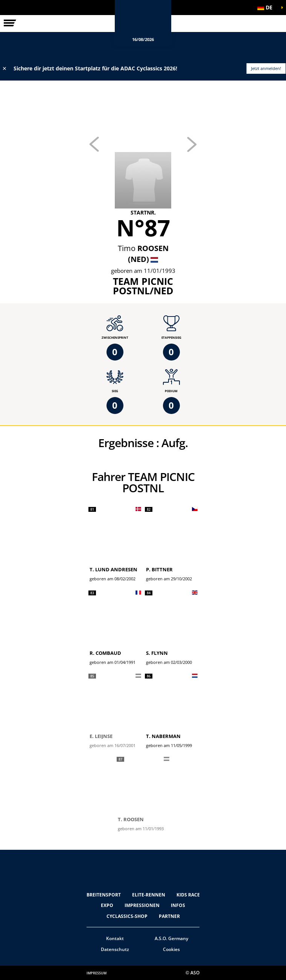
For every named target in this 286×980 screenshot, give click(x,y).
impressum (97, 973)
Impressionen (142, 905)
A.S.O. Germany (171, 938)
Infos (178, 905)
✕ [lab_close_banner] (5, 68)
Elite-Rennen (149, 895)
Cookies (171, 949)
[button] (267, 8)
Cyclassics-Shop (127, 916)
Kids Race (188, 895)
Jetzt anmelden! (266, 68)
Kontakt (115, 938)
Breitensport (104, 895)
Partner (169, 916)
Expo (107, 905)
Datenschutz (115, 949)
